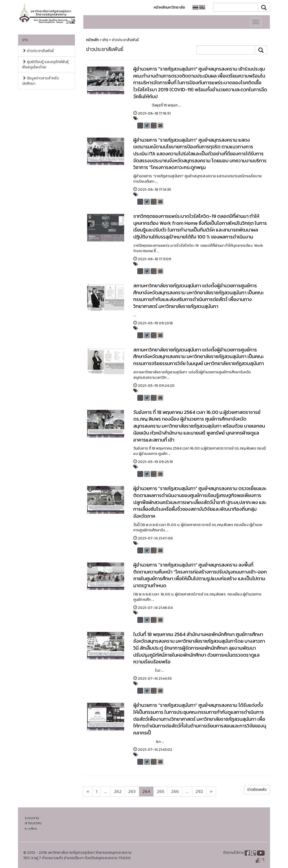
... (106, 791)
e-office (31, 828)
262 (118, 791)
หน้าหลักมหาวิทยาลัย (169, 7)
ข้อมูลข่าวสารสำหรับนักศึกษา (41, 81)
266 (175, 791)
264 (146, 791)
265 (161, 791)
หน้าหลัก (92, 40)
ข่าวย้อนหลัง (257, 790)
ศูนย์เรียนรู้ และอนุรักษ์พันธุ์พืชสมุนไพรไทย (45, 65)
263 (132, 791)
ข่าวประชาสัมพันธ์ (38, 51)
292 (199, 791)
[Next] (88, 792)
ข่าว (25, 40)
